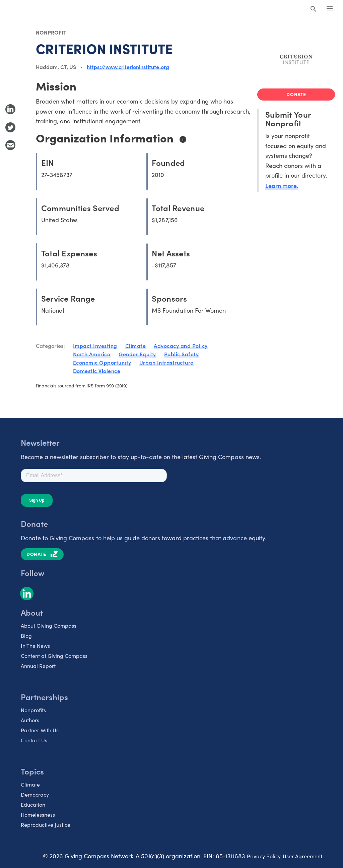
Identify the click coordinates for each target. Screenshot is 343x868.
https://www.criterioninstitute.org (128, 67)
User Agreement (302, 856)
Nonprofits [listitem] (33, 710)
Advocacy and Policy (181, 346)
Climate (136, 346)
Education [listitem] (33, 804)
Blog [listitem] (26, 636)
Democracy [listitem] (35, 794)
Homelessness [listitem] (38, 815)
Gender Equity (137, 354)
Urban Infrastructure (166, 362)
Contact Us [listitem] (34, 740)
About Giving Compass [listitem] (49, 626)
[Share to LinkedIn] (10, 109)
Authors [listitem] (30, 720)
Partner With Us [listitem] (40, 730)
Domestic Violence (97, 371)
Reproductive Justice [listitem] (46, 825)
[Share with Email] (10, 145)
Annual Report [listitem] (38, 666)
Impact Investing (95, 346)
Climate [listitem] (30, 784)
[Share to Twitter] (10, 127)
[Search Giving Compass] (314, 9)
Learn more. (282, 185)
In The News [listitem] (35, 646)
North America (92, 354)
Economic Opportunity (102, 362)
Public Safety (182, 354)
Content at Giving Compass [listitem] (54, 656)
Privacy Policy (264, 856)
